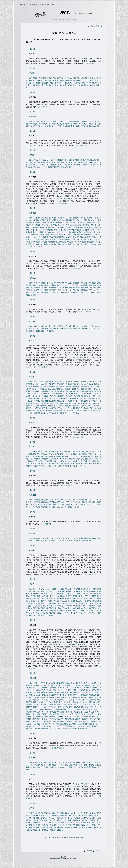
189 (53, 838)
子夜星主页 (23, 4)
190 (55, 838)
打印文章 (98, 851)
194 (65, 838)
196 (69, 838)
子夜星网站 (64, 857)
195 (67, 838)
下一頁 (100, 26)
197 (72, 838)
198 (74, 838)
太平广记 (38, 4)
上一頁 (96, 26)
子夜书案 (31, 4)
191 (58, 838)
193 (62, 838)
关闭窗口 (89, 851)
